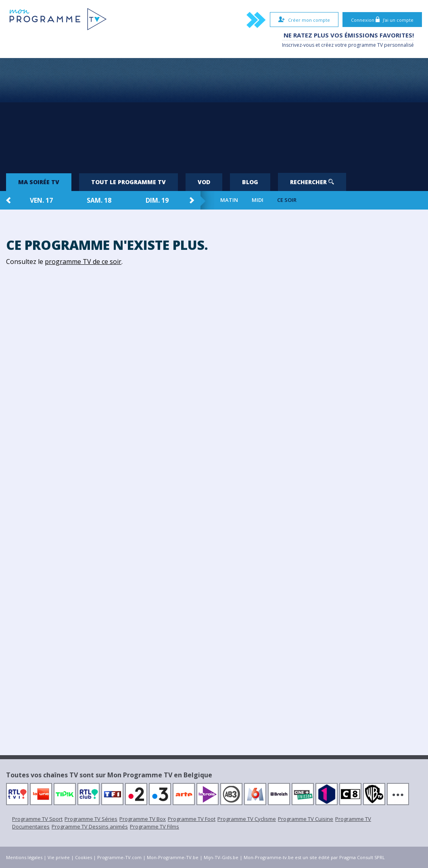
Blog (250, 182)
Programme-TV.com (119, 857)
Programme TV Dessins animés (90, 826)
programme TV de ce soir (83, 262)
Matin (229, 200)
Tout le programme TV (128, 182)
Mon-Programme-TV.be (173, 857)
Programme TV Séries (91, 819)
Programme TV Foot (192, 819)
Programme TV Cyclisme (247, 819)
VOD (204, 182)
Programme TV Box (143, 819)
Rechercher (312, 182)
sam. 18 (99, 200)
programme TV (365, 45)
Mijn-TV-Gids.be (221, 857)
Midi (258, 200)
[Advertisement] (214, 112)
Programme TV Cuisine (306, 819)
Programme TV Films (154, 826)
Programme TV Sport (37, 819)
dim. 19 (157, 200)
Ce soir (287, 200)
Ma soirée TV (39, 182)
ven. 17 (41, 200)
